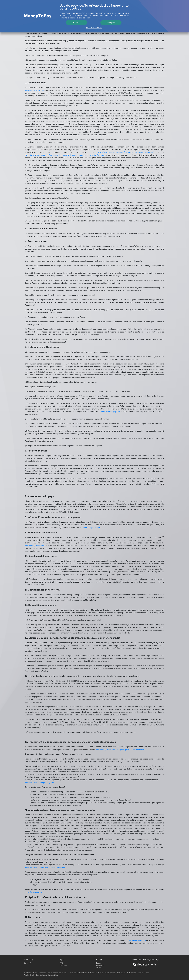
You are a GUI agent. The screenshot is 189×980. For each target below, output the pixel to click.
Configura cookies (94, 27)
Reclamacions (132, 973)
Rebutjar (77, 23)
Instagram (100, 965)
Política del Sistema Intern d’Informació (112, 973)
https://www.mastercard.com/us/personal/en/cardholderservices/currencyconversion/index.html (66, 155)
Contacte (63, 965)
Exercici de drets (144, 973)
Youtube (99, 968)
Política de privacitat (31, 975)
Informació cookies (39, 973)
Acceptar (111, 23)
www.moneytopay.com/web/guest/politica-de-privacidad (120, 750)
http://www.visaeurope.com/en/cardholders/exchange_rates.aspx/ (126, 152)
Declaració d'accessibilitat (49, 975)
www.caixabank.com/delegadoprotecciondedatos (46, 867)
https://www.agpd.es (33, 892)
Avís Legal (28, 973)
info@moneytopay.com (136, 940)
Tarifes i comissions (69, 973)
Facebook (100, 963)
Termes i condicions (54, 973)
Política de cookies (84, 18)
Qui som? (27, 963)
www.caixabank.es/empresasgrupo (39, 783)
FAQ (62, 963)
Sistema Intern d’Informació (87, 973)
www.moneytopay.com (34, 90)
